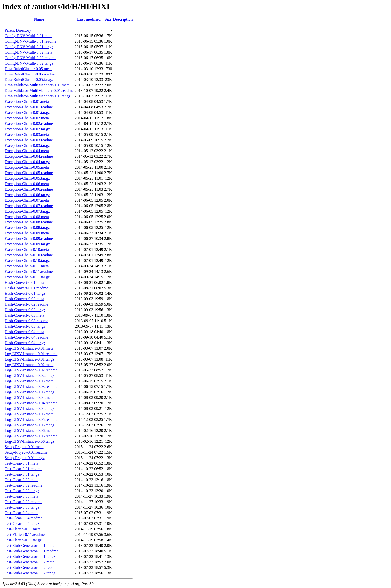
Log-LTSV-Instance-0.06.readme (31, 436)
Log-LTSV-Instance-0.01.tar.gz (30, 359)
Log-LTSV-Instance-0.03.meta (29, 381)
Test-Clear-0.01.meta (22, 463)
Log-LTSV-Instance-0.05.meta (29, 414)
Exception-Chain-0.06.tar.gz (27, 195)
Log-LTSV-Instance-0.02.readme (31, 370)
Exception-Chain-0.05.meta (27, 167)
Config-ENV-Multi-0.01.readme (30, 41)
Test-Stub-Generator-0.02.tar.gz (30, 573)
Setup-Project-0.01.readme (26, 452)
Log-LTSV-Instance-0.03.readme (31, 387)
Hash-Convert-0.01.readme (26, 288)
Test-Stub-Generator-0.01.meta (30, 546)
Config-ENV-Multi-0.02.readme (30, 58)
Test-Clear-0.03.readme (24, 502)
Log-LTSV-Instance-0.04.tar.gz (30, 408)
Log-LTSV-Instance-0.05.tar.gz (30, 425)
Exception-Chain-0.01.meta (27, 102)
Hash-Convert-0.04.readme (26, 337)
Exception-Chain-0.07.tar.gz (27, 211)
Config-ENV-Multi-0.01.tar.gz (29, 47)
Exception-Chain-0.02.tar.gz (27, 129)
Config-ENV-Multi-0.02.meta (29, 52)
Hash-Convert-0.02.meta (24, 299)
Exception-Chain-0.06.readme (29, 189)
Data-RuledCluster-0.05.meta (28, 69)
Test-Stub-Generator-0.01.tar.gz (30, 556)
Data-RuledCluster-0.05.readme (30, 74)
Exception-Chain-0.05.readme (29, 173)
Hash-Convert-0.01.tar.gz (25, 293)
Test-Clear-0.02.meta (22, 480)
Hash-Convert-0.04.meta (24, 332)
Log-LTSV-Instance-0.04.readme (31, 403)
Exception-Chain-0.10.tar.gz (27, 260)
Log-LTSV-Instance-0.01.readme (31, 354)
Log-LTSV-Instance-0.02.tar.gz (30, 376)
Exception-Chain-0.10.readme (29, 255)
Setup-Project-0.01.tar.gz (25, 458)
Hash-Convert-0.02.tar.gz (25, 310)
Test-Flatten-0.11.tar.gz (23, 540)
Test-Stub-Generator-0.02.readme (31, 567)
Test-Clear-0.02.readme (24, 485)
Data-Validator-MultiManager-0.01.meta (37, 85)
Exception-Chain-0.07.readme (29, 206)
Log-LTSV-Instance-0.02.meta (29, 365)
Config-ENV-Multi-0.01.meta (29, 36)
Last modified (89, 19)
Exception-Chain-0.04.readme (29, 156)
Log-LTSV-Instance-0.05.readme (31, 419)
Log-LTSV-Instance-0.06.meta (29, 430)
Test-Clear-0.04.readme (24, 518)
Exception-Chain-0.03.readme (29, 140)
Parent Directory (18, 30)
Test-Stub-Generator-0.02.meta (30, 562)
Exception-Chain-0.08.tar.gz (27, 228)
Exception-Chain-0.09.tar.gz (27, 244)
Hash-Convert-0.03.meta (24, 315)
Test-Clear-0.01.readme (24, 469)
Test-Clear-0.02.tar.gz (22, 491)
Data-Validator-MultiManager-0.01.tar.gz (38, 96)
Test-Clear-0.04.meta (22, 513)
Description (123, 19)
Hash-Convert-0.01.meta (24, 282)
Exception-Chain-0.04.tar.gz (27, 162)
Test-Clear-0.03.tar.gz (22, 507)
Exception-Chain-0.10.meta (27, 250)
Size (108, 19)
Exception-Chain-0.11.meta (27, 266)
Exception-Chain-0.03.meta (27, 134)
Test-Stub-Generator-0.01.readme (31, 551)
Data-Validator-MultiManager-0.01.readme (39, 91)
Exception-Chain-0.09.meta (27, 233)
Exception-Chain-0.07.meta (27, 200)
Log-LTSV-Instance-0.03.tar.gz (30, 392)
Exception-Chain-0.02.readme (29, 123)
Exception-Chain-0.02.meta (27, 118)
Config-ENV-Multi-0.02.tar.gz (29, 63)
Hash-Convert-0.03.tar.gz (25, 326)
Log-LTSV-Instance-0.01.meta (29, 348)
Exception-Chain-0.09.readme (29, 239)
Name (39, 19)
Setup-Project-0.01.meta (24, 447)
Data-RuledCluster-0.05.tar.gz (29, 80)
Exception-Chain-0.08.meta (27, 217)
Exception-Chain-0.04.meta (27, 151)
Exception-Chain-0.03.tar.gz (27, 145)
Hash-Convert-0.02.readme (26, 304)
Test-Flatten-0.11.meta (23, 529)
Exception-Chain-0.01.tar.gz (27, 112)
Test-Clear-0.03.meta (22, 496)
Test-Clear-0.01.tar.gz (22, 474)
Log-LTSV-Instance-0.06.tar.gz (30, 441)
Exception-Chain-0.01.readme (29, 107)
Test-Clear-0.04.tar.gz (22, 524)
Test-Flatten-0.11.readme (25, 535)
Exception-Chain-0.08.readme (29, 222)
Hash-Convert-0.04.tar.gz (25, 343)
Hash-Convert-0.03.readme (26, 321)
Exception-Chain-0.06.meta (27, 184)
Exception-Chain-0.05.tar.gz (27, 178)
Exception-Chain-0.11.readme (29, 271)
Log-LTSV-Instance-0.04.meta (29, 398)
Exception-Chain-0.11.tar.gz (27, 277)
